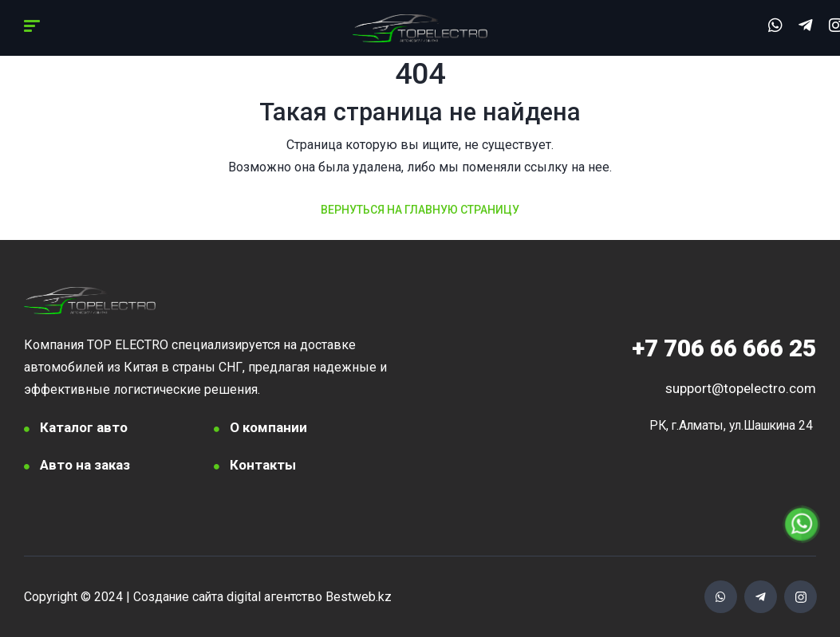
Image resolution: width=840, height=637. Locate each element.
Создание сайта (179, 597)
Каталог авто (84, 427)
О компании (268, 427)
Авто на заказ (85, 465)
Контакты (263, 465)
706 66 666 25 (724, 348)
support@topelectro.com (741, 388)
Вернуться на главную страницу (420, 210)
